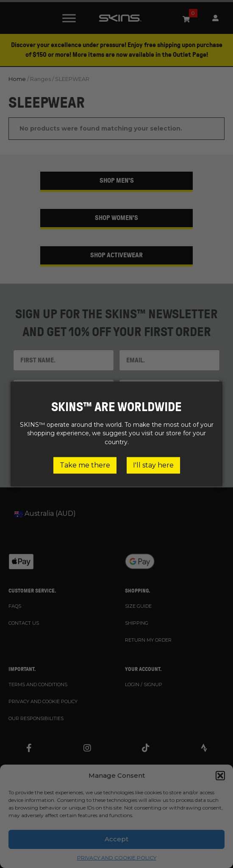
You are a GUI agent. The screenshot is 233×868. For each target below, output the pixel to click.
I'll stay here (153, 465)
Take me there (85, 465)
